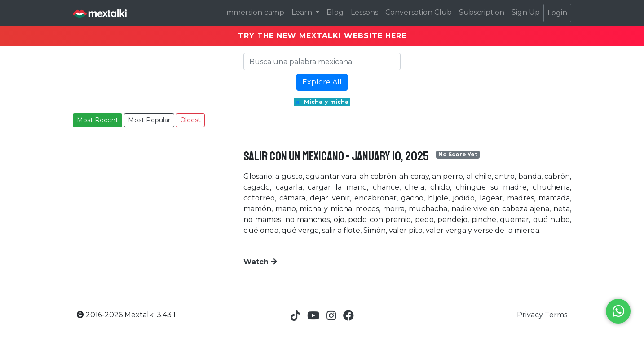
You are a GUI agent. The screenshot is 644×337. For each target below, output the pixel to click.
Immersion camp (254, 12)
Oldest (190, 120)
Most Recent (97, 120)
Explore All (322, 82)
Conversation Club (419, 12)
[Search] (322, 62)
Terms (556, 315)
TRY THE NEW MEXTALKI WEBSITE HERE (322, 36)
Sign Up (526, 12)
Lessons (364, 12)
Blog (335, 12)
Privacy (531, 315)
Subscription (482, 12)
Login (557, 13)
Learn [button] (303, 12)
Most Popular (149, 120)
